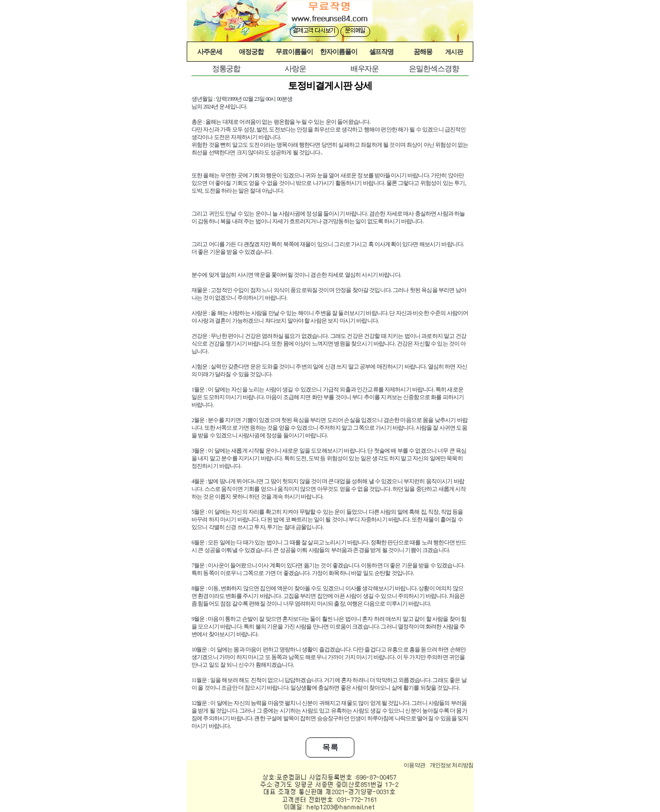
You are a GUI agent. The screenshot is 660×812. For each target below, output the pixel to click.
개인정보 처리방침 (452, 765)
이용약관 (414, 765)
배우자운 (365, 69)
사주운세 (210, 52)
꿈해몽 (423, 52)
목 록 (330, 747)
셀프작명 (382, 52)
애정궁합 (251, 52)
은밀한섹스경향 (434, 69)
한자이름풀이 (339, 52)
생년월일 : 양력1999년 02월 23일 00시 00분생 (242, 99)
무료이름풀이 (294, 52)
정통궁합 (226, 69)
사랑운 (295, 69)
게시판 (454, 52)
